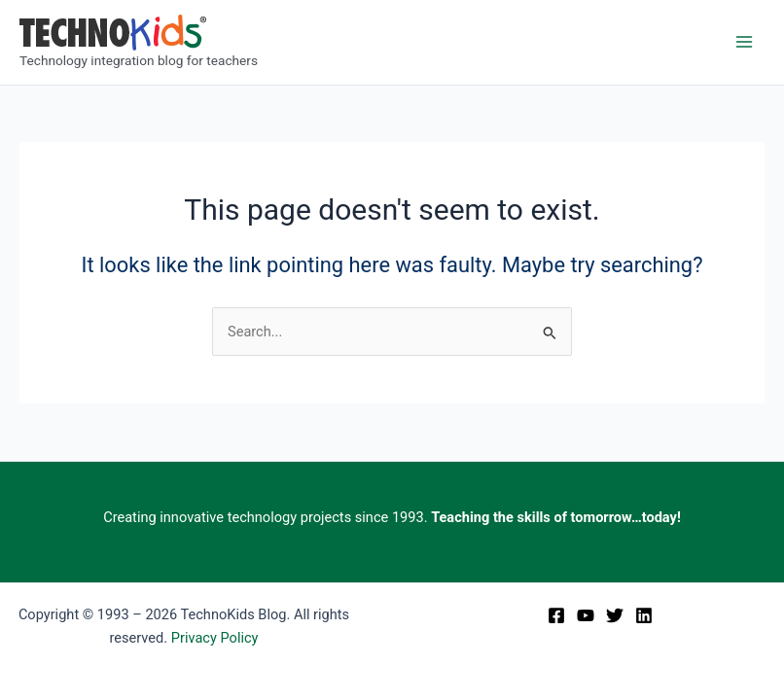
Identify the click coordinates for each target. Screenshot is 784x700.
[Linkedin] (644, 615)
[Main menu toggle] (744, 42)
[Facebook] (556, 615)
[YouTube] (586, 615)
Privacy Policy (215, 638)
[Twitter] (615, 615)
